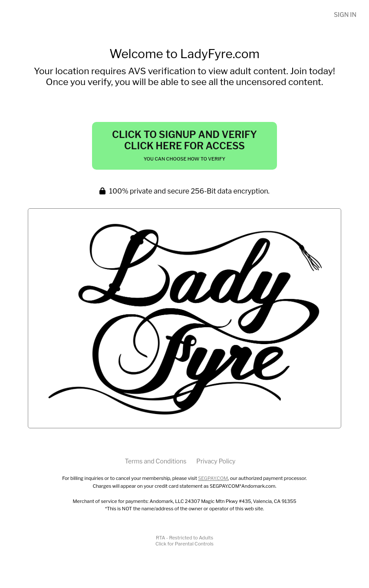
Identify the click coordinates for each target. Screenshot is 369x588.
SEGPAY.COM (213, 478)
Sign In (345, 15)
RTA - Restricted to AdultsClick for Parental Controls (184, 541)
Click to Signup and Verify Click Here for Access (184, 145)
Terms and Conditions (155, 461)
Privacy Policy (216, 461)
